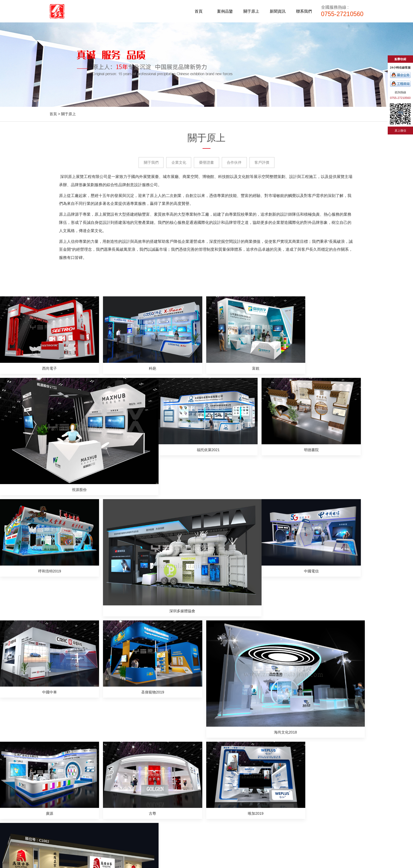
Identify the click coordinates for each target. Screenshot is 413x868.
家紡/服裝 (136, 780)
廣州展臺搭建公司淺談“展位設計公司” (242, 702)
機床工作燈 (272, 838)
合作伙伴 (235, 163)
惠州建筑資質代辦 (166, 838)
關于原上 (251, 11)
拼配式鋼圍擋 (248, 838)
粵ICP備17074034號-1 (284, 816)
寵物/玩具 (136, 793)
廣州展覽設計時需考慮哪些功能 (238, 718)
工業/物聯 (136, 806)
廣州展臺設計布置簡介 (230, 647)
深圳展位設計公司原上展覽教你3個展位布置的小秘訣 (93, 662)
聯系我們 (304, 11)
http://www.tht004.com (285, 789)
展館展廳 (292, 771)
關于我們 (150, 163)
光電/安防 (136, 786)
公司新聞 (211, 773)
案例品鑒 (225, 11)
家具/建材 (136, 773)
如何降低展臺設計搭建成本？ (73, 718)
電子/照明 (136, 826)
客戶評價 (263, 163)
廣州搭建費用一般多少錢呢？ (73, 647)
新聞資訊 (278, 11)
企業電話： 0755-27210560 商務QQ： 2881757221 (293, 780)
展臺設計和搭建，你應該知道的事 (239, 694)
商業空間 (327, 771)
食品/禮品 (136, 800)
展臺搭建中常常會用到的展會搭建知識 (81, 670)
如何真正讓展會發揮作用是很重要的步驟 (245, 670)
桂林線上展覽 (196, 838)
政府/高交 (136, 813)
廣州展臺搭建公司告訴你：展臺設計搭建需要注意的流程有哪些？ (265, 710)
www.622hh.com (207, 865)
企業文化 (178, 163)
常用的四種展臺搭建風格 (70, 686)
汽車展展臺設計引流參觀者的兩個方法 (81, 678)
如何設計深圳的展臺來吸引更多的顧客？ (245, 678)
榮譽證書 (206, 163)
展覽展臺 (275, 771)
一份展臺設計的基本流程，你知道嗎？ (243, 654)
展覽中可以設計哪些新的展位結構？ (79, 710)
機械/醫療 (136, 819)
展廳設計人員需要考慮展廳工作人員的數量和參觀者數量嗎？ (99, 654)
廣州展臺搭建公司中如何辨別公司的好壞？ (85, 694)
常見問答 (211, 786)
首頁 (199, 11)
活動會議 (310, 771)
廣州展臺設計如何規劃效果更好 (238, 686)
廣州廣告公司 (222, 838)
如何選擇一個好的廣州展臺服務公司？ (81, 702)
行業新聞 (211, 780)
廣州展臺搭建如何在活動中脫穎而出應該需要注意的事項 (258, 662)
